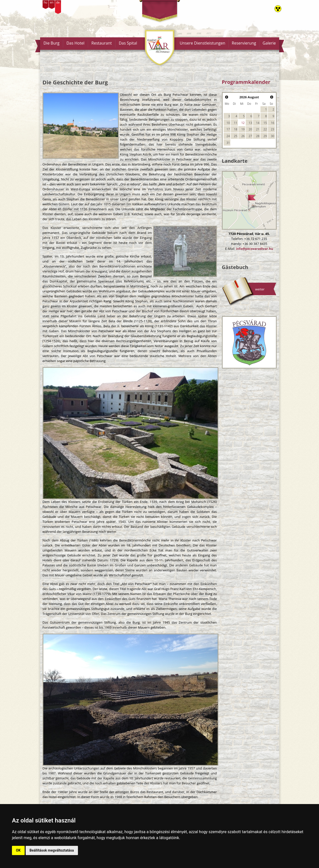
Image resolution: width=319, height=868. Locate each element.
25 (235, 136)
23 (273, 129)
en (52, 2)
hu (45, 2)
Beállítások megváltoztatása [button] (52, 850)
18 (235, 129)
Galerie (269, 43)
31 (228, 143)
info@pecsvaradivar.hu (255, 249)
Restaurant (102, 43)
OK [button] (18, 850)
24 (228, 136)
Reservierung (244, 43)
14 (258, 123)
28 (258, 136)
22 (265, 129)
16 (273, 123)
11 (235, 123)
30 (273, 136)
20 (250, 129)
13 (250, 123)
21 (258, 129)
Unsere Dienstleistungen (202, 43)
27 (250, 136)
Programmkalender (246, 82)
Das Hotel (75, 43)
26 (243, 136)
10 (228, 123)
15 (265, 123)
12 (243, 123)
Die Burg (52, 43)
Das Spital (128, 43)
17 (228, 129)
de (58, 2)
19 (243, 129)
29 (265, 136)
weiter (260, 289)
